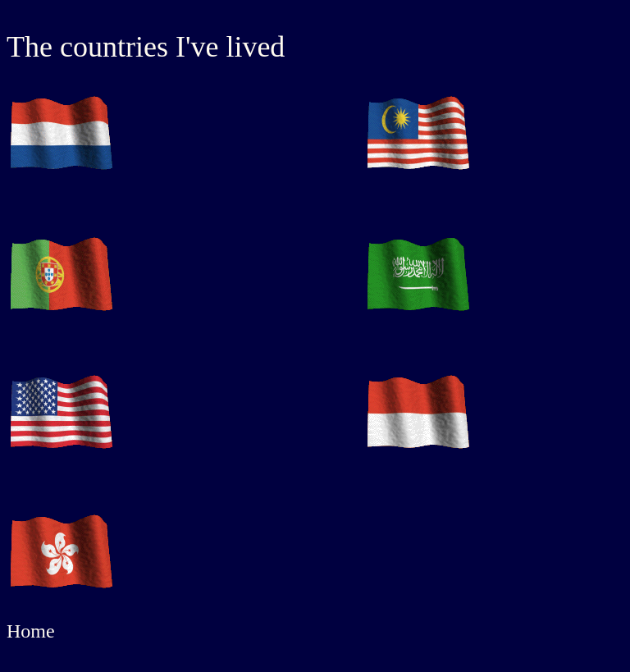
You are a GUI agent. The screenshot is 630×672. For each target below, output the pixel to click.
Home (31, 631)
